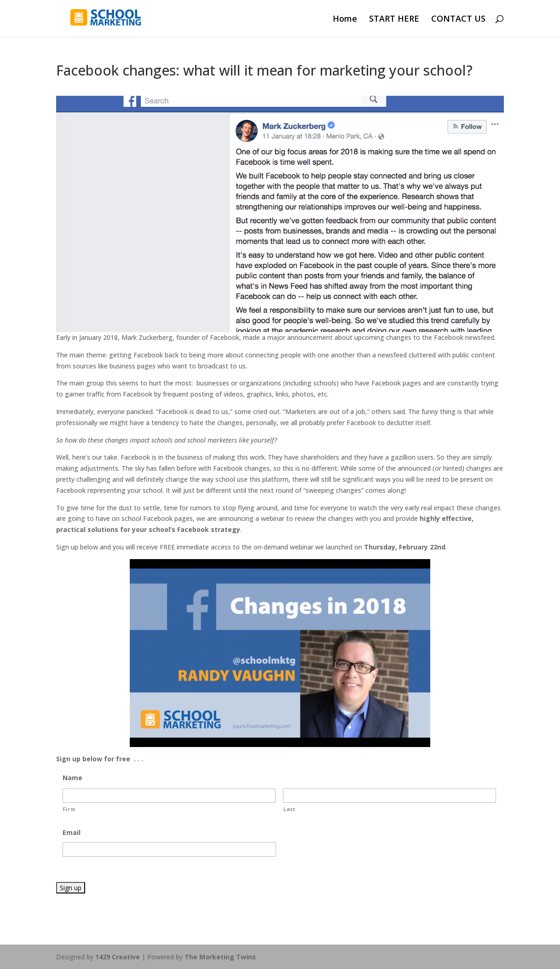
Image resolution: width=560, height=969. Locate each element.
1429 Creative (118, 957)
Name (72, 778)
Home (345, 20)
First (69, 809)
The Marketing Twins (220, 957)
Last (289, 809)
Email (72, 833)
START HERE (394, 20)
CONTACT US (458, 20)
